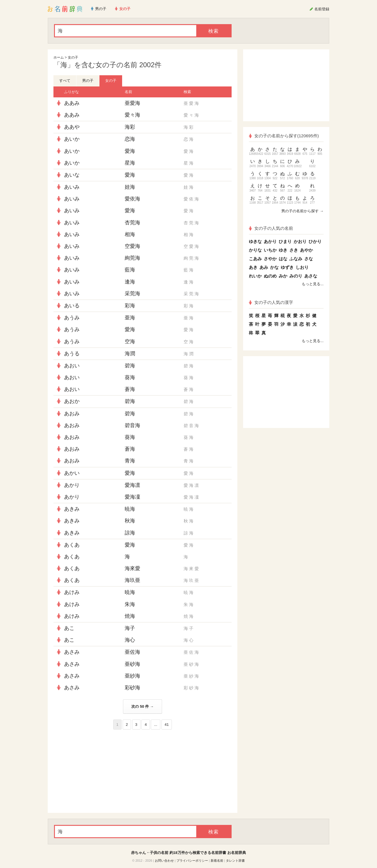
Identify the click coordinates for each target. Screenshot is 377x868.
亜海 (130, 318)
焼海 (130, 616)
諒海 (130, 533)
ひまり (285, 241)
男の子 (88, 81)
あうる (72, 354)
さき (294, 250)
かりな (255, 250)
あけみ (72, 592)
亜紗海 (132, 676)
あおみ (72, 414)
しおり (302, 267)
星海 (130, 163)
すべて (65, 81)
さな (309, 259)
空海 (130, 342)
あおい (72, 366)
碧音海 (132, 425)
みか (283, 276)
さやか (270, 259)
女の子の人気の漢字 (271, 302)
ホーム (59, 57)
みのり (296, 276)
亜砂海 (132, 664)
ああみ (72, 103)
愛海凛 (132, 485)
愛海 (130, 151)
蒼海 (130, 389)
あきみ (72, 509)
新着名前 (217, 861)
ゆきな (255, 241)
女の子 (73, 57)
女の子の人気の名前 (271, 228)
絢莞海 (132, 258)
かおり (300, 241)
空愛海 (132, 246)
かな (274, 267)
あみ (264, 267)
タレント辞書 (235, 861)
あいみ (72, 187)
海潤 (130, 354)
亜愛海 (132, 103)
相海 (130, 234)
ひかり (315, 241)
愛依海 (132, 199)
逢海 (130, 282)
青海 (130, 461)
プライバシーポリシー (192, 861)
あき (253, 267)
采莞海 (132, 294)
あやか (306, 250)
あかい (72, 473)
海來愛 (132, 568)
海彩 (130, 127)
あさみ (72, 652)
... (156, 725)
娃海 (130, 187)
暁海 (130, 509)
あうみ (72, 318)
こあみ (255, 259)
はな (283, 259)
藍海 (130, 270)
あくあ (72, 545)
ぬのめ (270, 276)
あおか (72, 401)
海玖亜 (132, 580)
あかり (72, 485)
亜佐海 (132, 652)
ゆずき (287, 267)
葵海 (130, 377)
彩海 (130, 306)
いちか (270, 250)
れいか (255, 276)
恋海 (130, 139)
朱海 (130, 604)
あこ (69, 628)
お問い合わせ (164, 861)
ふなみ (296, 259)
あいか (72, 139)
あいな (72, 175)
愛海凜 (132, 497)
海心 (130, 640)
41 (167, 725)
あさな (311, 276)
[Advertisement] (97, 771)
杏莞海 (132, 223)
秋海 (130, 521)
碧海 (130, 366)
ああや (72, 127)
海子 (130, 628)
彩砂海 (132, 688)
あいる (72, 306)
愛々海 (132, 115)
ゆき (283, 250)
